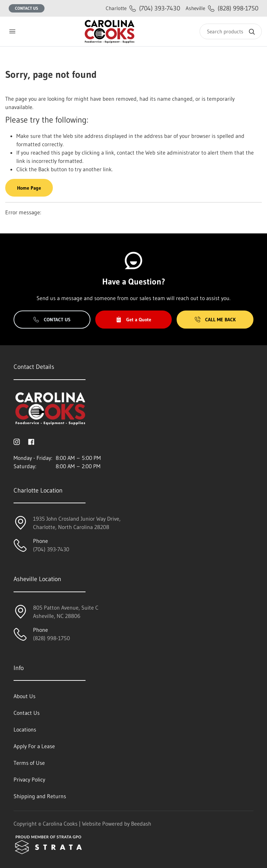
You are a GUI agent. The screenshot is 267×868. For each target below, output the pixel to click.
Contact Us (27, 8)
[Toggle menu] (12, 31)
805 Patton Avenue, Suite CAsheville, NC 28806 (66, 612)
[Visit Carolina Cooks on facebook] (31, 441)
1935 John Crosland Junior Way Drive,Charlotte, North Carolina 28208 (77, 523)
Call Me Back (215, 320)
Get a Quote (133, 320)
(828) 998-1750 (222, 8)
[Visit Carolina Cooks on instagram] (17, 441)
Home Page (29, 188)
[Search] (231, 31)
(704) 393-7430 (143, 8)
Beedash (141, 824)
